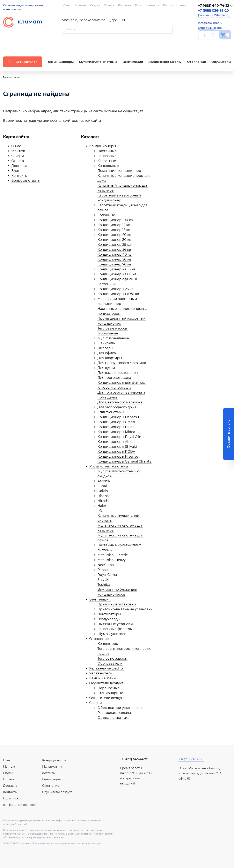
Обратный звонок (211, 28)
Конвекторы (108, 644)
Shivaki (103, 580)
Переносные (109, 688)
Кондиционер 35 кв (114, 245)
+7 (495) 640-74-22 (134, 759)
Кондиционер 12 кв (114, 225)
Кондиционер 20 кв (114, 235)
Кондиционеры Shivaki (117, 447)
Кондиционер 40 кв (115, 254)
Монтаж (18, 151)
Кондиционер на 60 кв (117, 274)
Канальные (107, 156)
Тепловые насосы (113, 328)
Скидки (18, 156)
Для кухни (106, 368)
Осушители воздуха (106, 683)
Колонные (106, 215)
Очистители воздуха (107, 698)
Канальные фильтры (115, 629)
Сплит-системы (111, 412)
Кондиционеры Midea (116, 432)
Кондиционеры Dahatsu (118, 417)
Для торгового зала (114, 378)
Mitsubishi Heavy (112, 560)
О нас (16, 146)
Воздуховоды (109, 619)
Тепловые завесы (112, 658)
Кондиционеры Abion (116, 442)
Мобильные (108, 333)
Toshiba (104, 585)
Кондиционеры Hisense (118, 456)
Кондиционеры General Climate (125, 461)
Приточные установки (117, 604)
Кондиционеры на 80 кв (118, 294)
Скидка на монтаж (113, 718)
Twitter (229, 45)
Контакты (19, 176)
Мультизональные (113, 338)
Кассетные (107, 161)
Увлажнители (101, 673)
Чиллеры (105, 348)
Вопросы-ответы (26, 181)
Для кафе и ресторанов (118, 373)
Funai (102, 486)
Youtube (201, 44)
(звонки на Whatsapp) (214, 13)
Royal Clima (107, 575)
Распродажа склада (114, 713)
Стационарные (110, 693)
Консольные (108, 166)
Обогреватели (110, 663)
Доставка (19, 166)
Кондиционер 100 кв (115, 220)
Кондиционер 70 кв (114, 264)
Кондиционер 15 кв (114, 230)
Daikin (103, 491)
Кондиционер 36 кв (114, 250)
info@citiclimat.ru (210, 23)
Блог (15, 171)
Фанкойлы (107, 343)
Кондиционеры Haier (116, 427)
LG (100, 511)
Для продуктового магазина (122, 363)
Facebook (220, 44)
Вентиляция (100, 599)
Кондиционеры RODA (116, 452)
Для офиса (107, 353)
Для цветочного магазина (120, 402)
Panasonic (106, 570)
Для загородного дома (117, 407)
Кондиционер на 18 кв (116, 269)
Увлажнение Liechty (107, 668)
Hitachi (103, 501)
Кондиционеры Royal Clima (121, 437)
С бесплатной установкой (120, 708)
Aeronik (104, 481)
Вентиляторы (109, 614)
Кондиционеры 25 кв (115, 289)
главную (35, 121)
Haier (102, 506)
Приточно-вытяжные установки (125, 609)
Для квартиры (110, 358)
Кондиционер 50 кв (114, 259)
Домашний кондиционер (119, 171)
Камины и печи (103, 678)
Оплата (18, 161)
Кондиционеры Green (116, 422)
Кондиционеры (103, 146)
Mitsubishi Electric (113, 555)
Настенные (107, 151)
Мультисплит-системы (109, 466)
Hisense (104, 496)
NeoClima (106, 565)
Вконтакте (211, 45)
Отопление (99, 639)
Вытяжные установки (116, 624)
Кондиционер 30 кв (114, 240)
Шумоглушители (112, 634)
